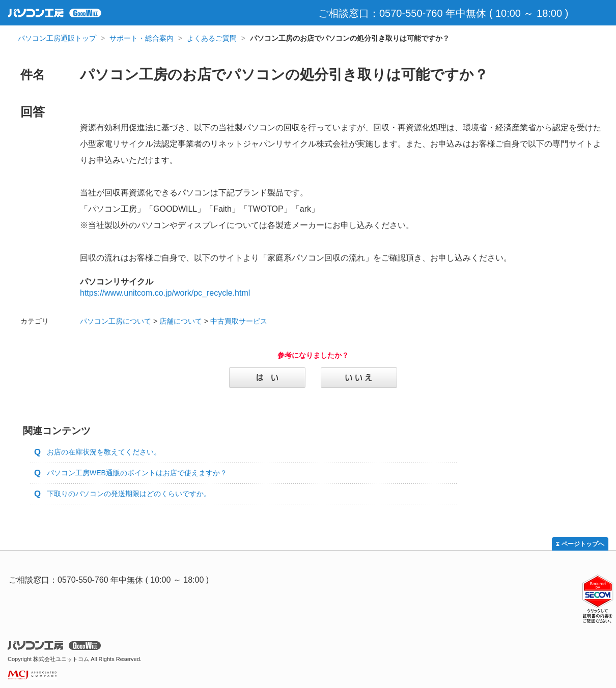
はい (267, 378)
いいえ (359, 378)
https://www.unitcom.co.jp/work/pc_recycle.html (165, 293)
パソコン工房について (116, 321)
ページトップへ (583, 544)
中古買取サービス (239, 321)
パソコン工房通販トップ (57, 38)
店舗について (181, 321)
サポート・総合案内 (142, 38)
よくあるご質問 (212, 38)
